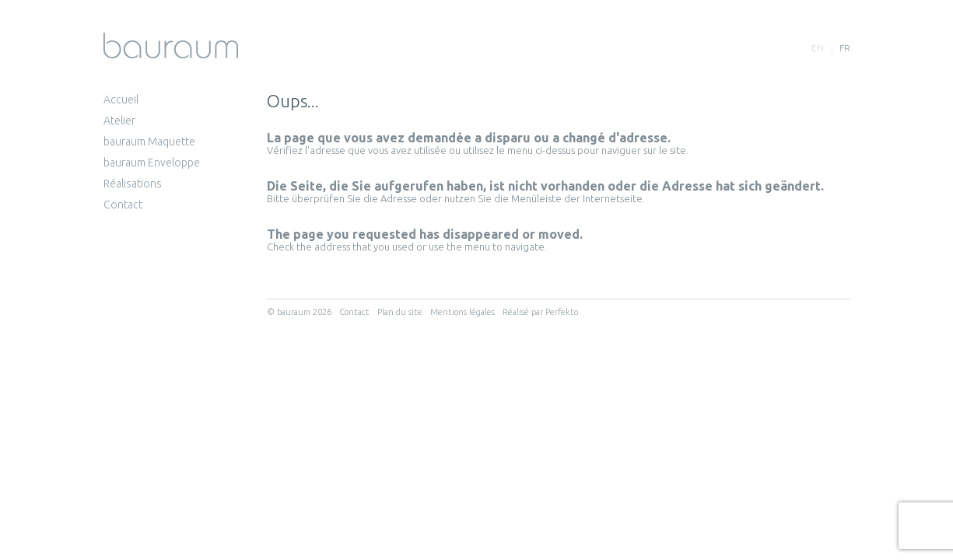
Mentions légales (462, 312)
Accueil (121, 100)
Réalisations (133, 184)
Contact (123, 205)
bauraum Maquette (149, 142)
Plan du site (400, 312)
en (818, 48)
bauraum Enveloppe (152, 163)
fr (845, 48)
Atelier (119, 121)
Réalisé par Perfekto (540, 312)
